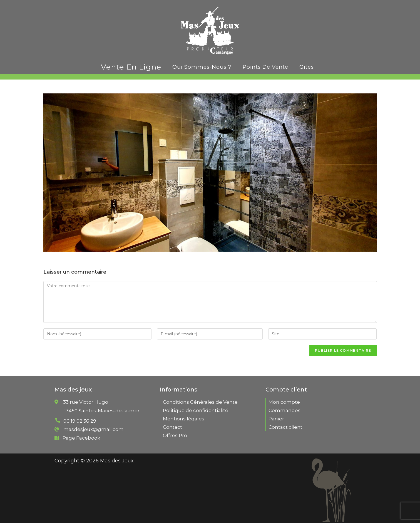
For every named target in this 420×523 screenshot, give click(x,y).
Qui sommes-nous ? (202, 67)
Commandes (284, 410)
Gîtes (307, 67)
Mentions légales (184, 419)
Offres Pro (175, 435)
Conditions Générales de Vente (200, 402)
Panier (276, 419)
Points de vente (265, 67)
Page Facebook (81, 438)
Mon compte (284, 402)
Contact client (285, 427)
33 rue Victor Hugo (102, 411)
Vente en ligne (131, 67)
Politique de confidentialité (196, 410)
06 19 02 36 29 (80, 421)
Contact (172, 427)
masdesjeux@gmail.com (94, 429)
